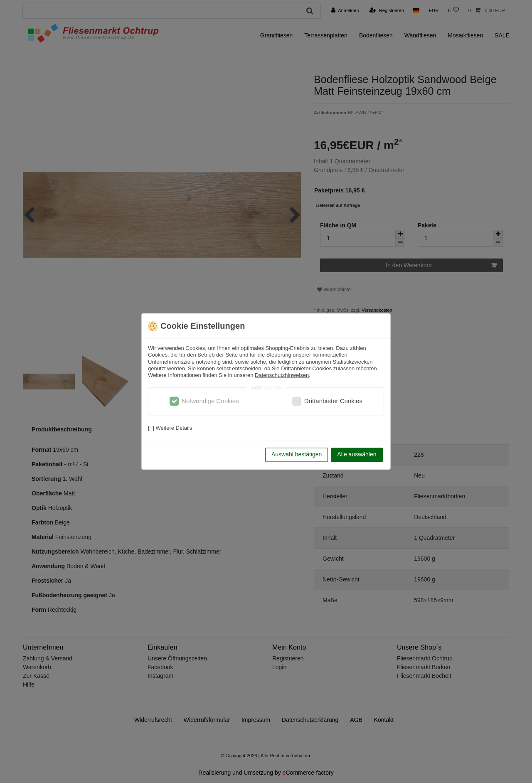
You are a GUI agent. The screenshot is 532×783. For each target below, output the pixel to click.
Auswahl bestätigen (297, 455)
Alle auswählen (357, 455)
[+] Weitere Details (170, 428)
